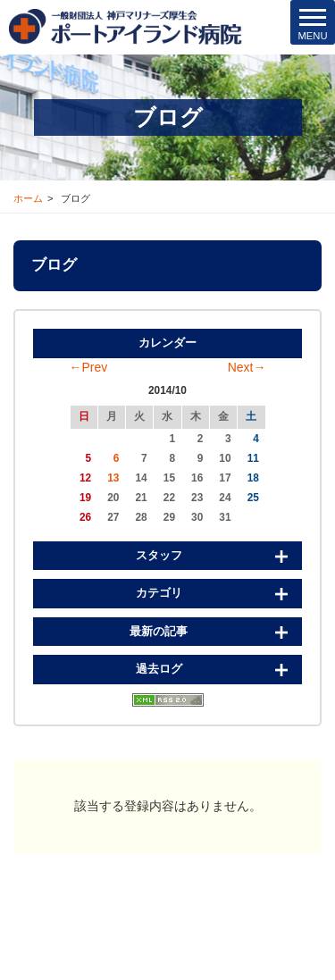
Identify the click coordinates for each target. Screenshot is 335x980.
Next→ (247, 367)
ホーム (28, 198)
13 (113, 478)
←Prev (89, 367)
